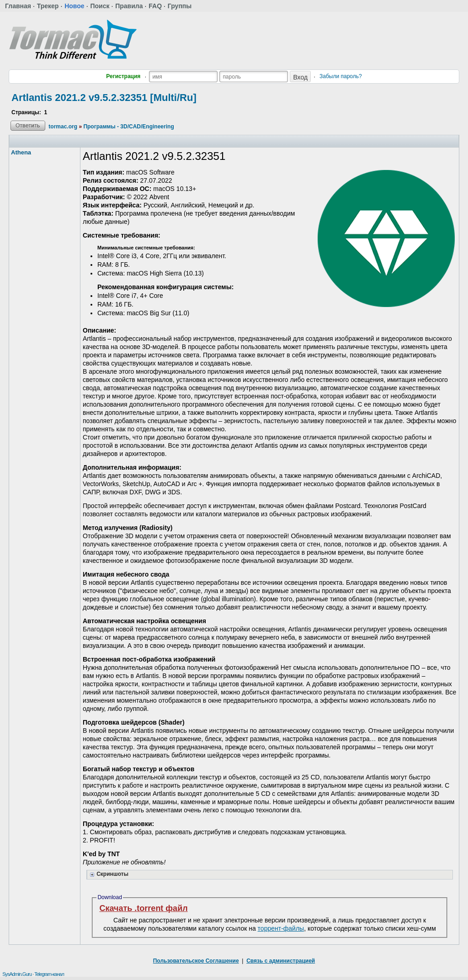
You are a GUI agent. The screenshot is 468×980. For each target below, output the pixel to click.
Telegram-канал (49, 974)
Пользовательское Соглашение (196, 961)
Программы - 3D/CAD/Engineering (128, 127)
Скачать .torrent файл (143, 908)
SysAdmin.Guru (17, 974)
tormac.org (63, 127)
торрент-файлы (281, 928)
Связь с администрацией (281, 961)
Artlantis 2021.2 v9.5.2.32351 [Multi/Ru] (104, 98)
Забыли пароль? (341, 76)
